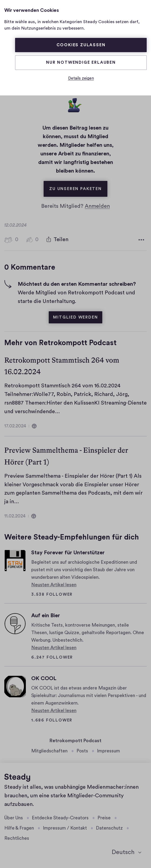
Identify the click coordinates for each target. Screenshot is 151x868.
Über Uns (14, 818)
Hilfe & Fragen (19, 828)
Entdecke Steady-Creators (60, 818)
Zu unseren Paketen (78, 186)
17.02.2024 (15, 426)
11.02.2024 (15, 516)
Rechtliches (17, 838)
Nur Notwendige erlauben (81, 62)
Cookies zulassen (81, 45)
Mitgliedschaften (49, 751)
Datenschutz (109, 828)
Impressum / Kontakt (65, 828)
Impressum (108, 751)
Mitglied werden (75, 317)
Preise (104, 818)
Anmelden (97, 206)
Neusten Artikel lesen (54, 585)
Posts (82, 751)
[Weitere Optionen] (141, 240)
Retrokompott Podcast (75, 741)
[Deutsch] (127, 852)
